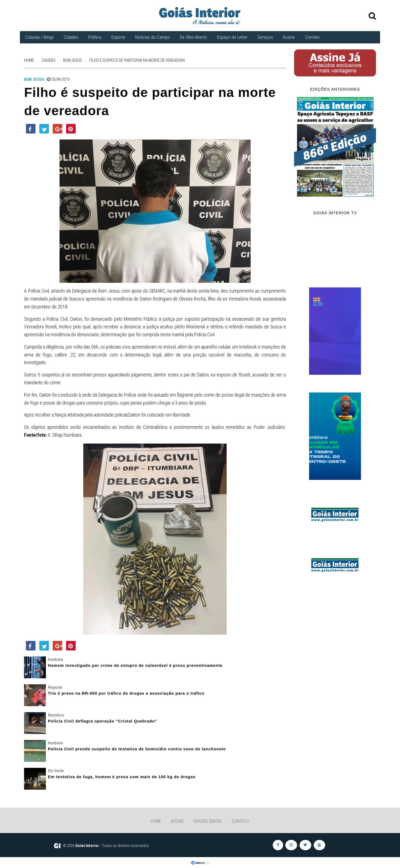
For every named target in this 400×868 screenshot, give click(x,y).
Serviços (265, 37)
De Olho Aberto (193, 37)
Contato (312, 37)
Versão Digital (208, 821)
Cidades (71, 37)
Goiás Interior (87, 846)
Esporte (118, 37)
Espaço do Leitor (232, 37)
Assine (289, 37)
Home (156, 821)
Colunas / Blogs (39, 37)
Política (95, 37)
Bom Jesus (34, 79)
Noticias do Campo (152, 37)
